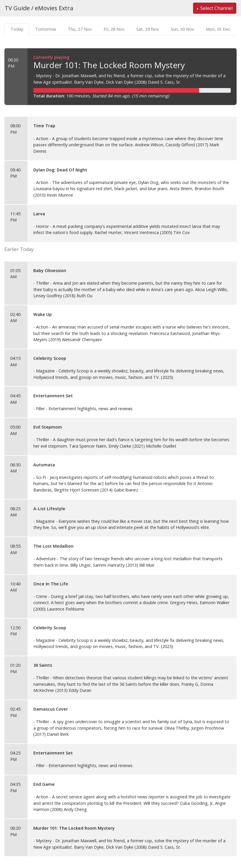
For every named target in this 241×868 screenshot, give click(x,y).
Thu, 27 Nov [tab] (80, 29)
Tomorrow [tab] (45, 29)
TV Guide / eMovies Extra (39, 8)
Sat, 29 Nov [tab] (148, 29)
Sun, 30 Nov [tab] (182, 29)
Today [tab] (17, 29)
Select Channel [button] (216, 8)
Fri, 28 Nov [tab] (114, 29)
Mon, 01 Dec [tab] (218, 29)
